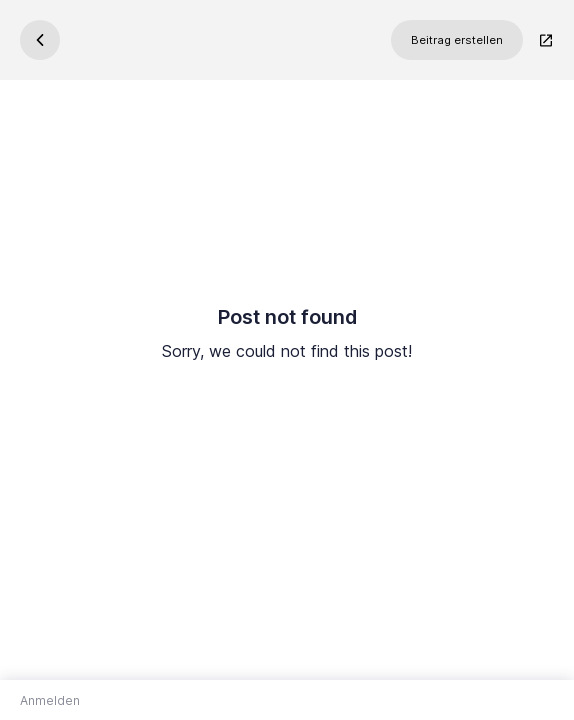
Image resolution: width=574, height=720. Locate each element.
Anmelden (50, 700)
